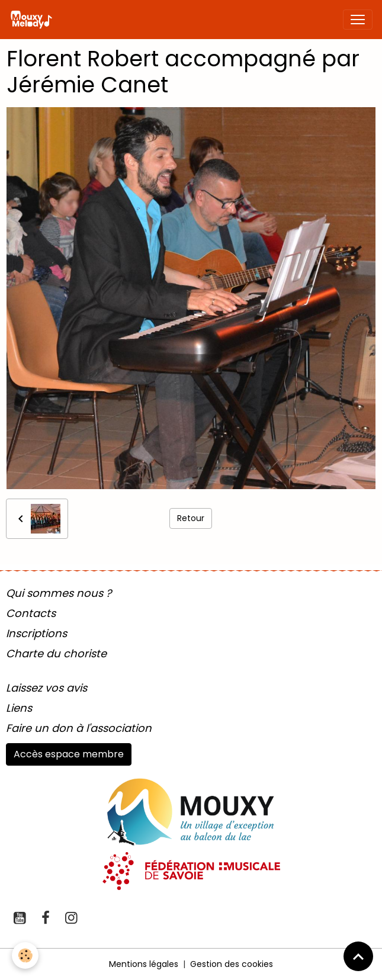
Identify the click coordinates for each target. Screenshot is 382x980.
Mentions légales (144, 964)
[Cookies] (25, 955)
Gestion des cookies (232, 964)
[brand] (33, 20)
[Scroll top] (358, 956)
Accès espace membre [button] (69, 754)
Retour (191, 518)
